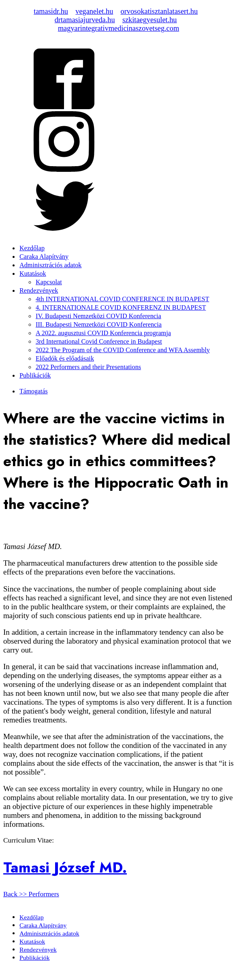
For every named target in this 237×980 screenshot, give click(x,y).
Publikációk (35, 376)
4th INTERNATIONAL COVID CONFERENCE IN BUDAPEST (122, 299)
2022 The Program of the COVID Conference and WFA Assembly (123, 350)
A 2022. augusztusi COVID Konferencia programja (103, 333)
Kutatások (33, 274)
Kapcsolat (49, 282)
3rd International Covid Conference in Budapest (99, 342)
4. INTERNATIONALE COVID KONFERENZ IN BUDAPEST (121, 308)
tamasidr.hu (51, 11)
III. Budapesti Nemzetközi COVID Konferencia (99, 325)
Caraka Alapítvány (44, 257)
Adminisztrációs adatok (50, 265)
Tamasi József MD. (65, 867)
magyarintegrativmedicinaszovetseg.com (118, 28)
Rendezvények (39, 291)
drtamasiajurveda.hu (85, 20)
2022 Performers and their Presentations (88, 367)
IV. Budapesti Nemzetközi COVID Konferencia (98, 316)
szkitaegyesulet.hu (150, 20)
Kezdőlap (32, 248)
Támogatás (34, 391)
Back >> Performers (31, 894)
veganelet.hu (94, 11)
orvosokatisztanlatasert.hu (159, 11)
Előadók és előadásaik (65, 359)
